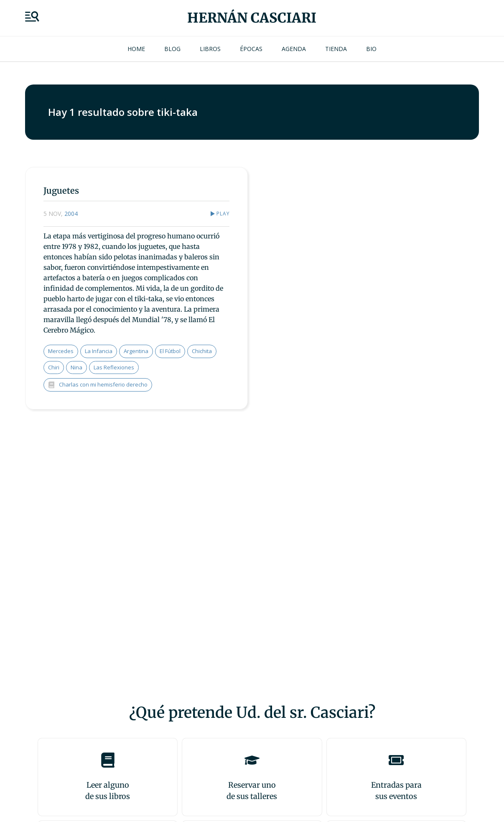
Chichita (202, 351)
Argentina (136, 351)
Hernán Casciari (252, 18)
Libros (210, 49)
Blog (172, 49)
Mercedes (61, 351)
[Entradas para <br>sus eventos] (396, 760)
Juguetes (61, 191)
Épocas (251, 49)
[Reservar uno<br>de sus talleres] (252, 760)
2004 (71, 214)
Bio (371, 49)
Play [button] (223, 214)
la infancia (99, 351)
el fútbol (170, 351)
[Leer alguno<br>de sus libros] (108, 760)
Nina (76, 367)
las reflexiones (114, 367)
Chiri (54, 367)
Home (136, 49)
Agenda (294, 49)
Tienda (336, 49)
